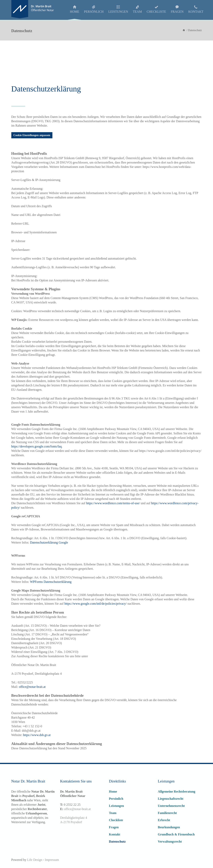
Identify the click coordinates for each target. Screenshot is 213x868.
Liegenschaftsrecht (171, 799)
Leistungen (117, 806)
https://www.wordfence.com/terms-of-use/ (113, 503)
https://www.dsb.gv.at (37, 735)
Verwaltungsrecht (170, 842)
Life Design (35, 860)
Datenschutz (117, 842)
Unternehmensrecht (171, 806)
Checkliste (116, 820)
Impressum (52, 860)
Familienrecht (167, 813)
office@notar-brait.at (78, 809)
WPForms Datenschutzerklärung (51, 582)
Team (113, 813)
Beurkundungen (169, 827)
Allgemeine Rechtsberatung (177, 791)
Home (113, 791)
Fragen (114, 827)
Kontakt (115, 834)
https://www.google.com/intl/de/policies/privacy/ (95, 604)
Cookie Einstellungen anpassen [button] (32, 135)
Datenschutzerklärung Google (49, 542)
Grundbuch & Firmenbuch (176, 834)
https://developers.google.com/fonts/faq (37, 446)
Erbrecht (164, 820)
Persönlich (116, 799)
